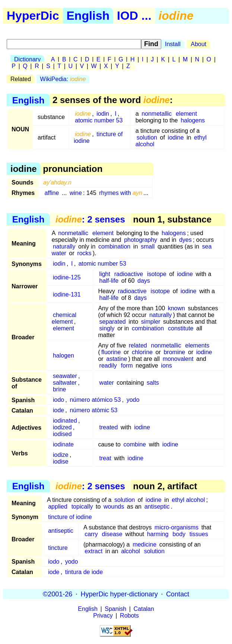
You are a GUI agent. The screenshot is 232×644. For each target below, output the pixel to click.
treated (109, 427)
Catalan (144, 609)
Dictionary (27, 59)
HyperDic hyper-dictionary (119, 594)
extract (93, 551)
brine (60, 389)
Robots (129, 616)
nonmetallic (157, 114)
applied (58, 507)
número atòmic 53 (93, 410)
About (198, 44)
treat (105, 458)
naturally (64, 246)
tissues (199, 534)
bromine (174, 352)
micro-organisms (177, 527)
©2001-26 (58, 594)
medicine (144, 544)
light (105, 274)
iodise (61, 462)
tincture (58, 548)
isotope (157, 274)
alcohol (131, 551)
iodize (61, 455)
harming (158, 534)
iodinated (65, 421)
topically (82, 507)
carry (91, 534)
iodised (62, 434)
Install (173, 44)
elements (197, 345)
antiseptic (157, 507)
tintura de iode (84, 572)
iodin (103, 114)
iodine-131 (67, 294)
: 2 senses (90, 219)
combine (135, 444)
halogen (63, 355)
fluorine (111, 352)
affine (52, 193)
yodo (133, 400)
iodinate (63, 444)
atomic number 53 (99, 120)
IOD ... (134, 16)
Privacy (103, 616)
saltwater (65, 383)
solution (147, 137)
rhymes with (121, 193)
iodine (176, 137)
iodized (62, 427)
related (138, 345)
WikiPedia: (63, 79)
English (88, 16)
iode (58, 410)
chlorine (142, 352)
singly (107, 328)
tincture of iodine (98, 137)
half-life (109, 281)
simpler (151, 322)
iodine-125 (67, 277)
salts (153, 383)
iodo (58, 400)
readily (108, 366)
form (127, 366)
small (148, 246)
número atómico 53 (95, 400)
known (177, 308)
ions (166, 366)
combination (114, 246)
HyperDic (33, 16)
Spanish (115, 609)
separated (113, 322)
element (186, 114)
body (179, 534)
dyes (185, 240)
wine (76, 193)
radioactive (129, 274)
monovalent (178, 359)
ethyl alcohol (188, 500)
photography (141, 240)
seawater (65, 376)
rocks (84, 253)
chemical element (64, 318)
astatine (117, 359)
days (144, 281)
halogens (193, 120)
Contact (178, 594)
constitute (181, 328)
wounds (114, 507)
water (107, 383)
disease (112, 534)
